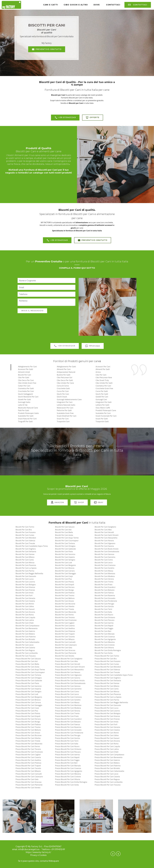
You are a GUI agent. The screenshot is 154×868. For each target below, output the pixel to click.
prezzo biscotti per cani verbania (108, 680)
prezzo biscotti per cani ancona (107, 741)
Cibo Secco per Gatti (65, 380)
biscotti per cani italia (103, 612)
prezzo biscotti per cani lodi (27, 694)
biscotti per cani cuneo (25, 535)
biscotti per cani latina (25, 620)
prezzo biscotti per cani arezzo (28, 733)
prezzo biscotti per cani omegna (29, 678)
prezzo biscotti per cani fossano (108, 661)
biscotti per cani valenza (25, 541)
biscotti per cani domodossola (107, 552)
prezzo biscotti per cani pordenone (69, 733)
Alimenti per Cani (64, 369)
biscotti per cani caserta (65, 626)
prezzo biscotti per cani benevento (109, 757)
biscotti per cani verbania (26, 552)
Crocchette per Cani (26, 391)
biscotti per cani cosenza (105, 637)
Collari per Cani (24, 386)
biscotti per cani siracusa (65, 650)
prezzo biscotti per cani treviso (28, 727)
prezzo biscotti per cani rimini (107, 733)
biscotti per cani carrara (65, 571)
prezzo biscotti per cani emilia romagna (71, 782)
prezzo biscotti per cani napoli (67, 757)
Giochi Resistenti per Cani (28, 397)
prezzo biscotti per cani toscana (108, 785)
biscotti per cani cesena (25, 601)
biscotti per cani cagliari (65, 623)
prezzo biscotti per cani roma (107, 744)
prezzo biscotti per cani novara (68, 672)
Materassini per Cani (65, 408)
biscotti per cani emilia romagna (108, 650)
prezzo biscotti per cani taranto (28, 768)
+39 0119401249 (65, 118)
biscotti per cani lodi (64, 563)
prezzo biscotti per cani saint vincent (70, 667)
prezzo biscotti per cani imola (107, 722)
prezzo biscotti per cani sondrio (68, 700)
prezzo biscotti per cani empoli (28, 716)
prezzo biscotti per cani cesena (107, 730)
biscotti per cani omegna (65, 546)
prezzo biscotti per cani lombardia (109, 782)
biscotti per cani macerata (66, 612)
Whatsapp (93, 346)
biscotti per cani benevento (27, 628)
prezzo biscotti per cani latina (107, 749)
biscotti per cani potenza (65, 631)
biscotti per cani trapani (65, 634)
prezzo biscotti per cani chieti (107, 752)
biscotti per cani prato (104, 585)
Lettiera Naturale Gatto (66, 405)
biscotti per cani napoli (104, 626)
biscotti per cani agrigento (105, 639)
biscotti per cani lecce (24, 645)
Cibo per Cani (101, 375)
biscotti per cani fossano (26, 532)
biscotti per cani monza (25, 563)
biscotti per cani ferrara (65, 587)
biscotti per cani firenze (25, 590)
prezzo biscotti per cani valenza (107, 670)
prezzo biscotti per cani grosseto (68, 730)
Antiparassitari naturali (66, 372)
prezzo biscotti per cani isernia (67, 755)
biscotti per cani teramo (65, 617)
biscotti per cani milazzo (65, 639)
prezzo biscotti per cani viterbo (28, 738)
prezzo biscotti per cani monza (107, 692)
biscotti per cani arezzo (65, 601)
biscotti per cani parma (25, 571)
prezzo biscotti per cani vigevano (68, 675)
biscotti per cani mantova (105, 573)
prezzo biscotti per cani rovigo (28, 722)
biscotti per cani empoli (65, 585)
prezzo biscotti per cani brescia (28, 700)
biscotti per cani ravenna (105, 595)
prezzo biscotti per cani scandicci (68, 719)
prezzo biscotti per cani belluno (28, 730)
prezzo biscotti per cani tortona (28, 675)
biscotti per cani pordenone (106, 601)
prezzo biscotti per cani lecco (67, 694)
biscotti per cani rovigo (65, 590)
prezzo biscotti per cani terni (67, 741)
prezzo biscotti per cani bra (106, 659)
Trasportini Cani (63, 421)
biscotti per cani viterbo (65, 606)
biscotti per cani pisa (63, 579)
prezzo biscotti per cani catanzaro (29, 777)
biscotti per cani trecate (25, 543)
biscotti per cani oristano (105, 617)
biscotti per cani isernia (104, 623)
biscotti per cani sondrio (104, 568)
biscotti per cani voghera (26, 549)
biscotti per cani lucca (25, 579)
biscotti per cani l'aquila (25, 617)
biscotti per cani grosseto (105, 598)
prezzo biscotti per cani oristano (68, 749)
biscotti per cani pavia (64, 552)
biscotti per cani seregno (65, 560)
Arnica (98, 372)
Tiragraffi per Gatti (25, 421)
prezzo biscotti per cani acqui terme (30, 670)
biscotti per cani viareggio (66, 573)
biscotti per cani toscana (26, 656)
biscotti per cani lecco (104, 563)
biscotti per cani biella (64, 532)
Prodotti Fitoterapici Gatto (28, 413)
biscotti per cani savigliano (105, 527)
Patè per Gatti (24, 410)
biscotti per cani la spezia (26, 568)
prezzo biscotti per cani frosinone (29, 752)
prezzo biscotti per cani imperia (28, 689)
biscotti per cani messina (105, 642)
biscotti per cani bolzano (105, 590)
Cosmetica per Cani (103, 386)
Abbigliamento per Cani (27, 367)
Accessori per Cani (103, 367)
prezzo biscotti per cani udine (107, 735)
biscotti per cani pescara (104, 620)
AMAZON (57, 503)
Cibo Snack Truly (102, 380)
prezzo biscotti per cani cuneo (107, 664)
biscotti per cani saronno (65, 554)
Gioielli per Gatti (24, 399)
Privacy (34, 855)
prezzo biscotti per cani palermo (108, 766)
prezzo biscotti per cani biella (27, 664)
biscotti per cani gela (64, 648)
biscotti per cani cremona (105, 565)
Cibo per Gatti (24, 377)
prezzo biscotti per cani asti (27, 661)
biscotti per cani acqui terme (67, 538)
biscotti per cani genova (104, 554)
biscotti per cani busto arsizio (107, 549)
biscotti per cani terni (103, 609)
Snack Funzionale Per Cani (106, 416)
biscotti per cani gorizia (104, 606)
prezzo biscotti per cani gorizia (68, 738)
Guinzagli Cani (101, 399)
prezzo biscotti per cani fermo (28, 746)
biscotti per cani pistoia (65, 582)
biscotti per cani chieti (25, 623)
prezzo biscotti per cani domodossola (70, 683)
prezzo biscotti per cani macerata (29, 744)
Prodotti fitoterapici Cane (106, 410)
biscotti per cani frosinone (66, 620)
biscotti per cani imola (24, 593)
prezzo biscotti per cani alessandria (69, 670)
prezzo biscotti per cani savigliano (69, 659)
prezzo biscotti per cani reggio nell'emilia (111, 702)
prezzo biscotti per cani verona (68, 711)
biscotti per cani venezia (25, 598)
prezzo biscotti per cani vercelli (68, 664)
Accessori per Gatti (25, 369)
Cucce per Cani (63, 391)
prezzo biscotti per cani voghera (108, 678)
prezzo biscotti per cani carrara (28, 702)
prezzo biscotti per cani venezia (107, 727)
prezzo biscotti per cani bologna (108, 713)
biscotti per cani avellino (65, 628)
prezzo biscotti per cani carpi (27, 708)
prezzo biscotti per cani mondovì (108, 667)
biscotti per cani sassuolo (26, 576)
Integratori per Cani (65, 402)
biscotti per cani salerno (25, 631)
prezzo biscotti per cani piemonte (29, 785)
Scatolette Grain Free (65, 413)
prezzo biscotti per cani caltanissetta (109, 771)
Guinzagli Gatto (24, 402)
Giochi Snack (62, 397)
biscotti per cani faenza (104, 593)
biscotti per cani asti (63, 530)
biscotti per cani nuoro (104, 615)
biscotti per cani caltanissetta (27, 642)
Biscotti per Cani (24, 375)
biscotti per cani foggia (104, 628)
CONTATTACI (138, 5)
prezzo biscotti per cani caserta (28, 757)
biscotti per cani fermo (64, 615)
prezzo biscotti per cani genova (68, 686)
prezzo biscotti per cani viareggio (29, 705)
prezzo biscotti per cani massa (67, 702)
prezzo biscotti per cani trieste (28, 741)
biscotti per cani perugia (104, 604)
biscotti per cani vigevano (105, 543)
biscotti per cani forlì (24, 595)
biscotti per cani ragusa (25, 650)
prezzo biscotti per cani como (67, 692)
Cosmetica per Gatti (26, 388)
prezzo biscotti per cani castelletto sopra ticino (114, 675)
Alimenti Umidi (24, 372)
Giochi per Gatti (102, 394)
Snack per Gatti (102, 419)
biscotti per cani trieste (65, 609)
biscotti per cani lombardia (27, 653)
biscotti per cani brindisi (25, 639)
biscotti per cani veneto (65, 656)
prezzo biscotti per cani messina (68, 774)
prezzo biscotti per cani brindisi (107, 768)
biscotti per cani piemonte (66, 653)
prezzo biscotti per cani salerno (107, 760)
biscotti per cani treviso (65, 595)
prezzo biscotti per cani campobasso (109, 755)
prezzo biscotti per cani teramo (28, 749)
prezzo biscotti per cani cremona (68, 697)
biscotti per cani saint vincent (107, 535)
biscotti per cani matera (25, 634)
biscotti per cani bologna (25, 585)
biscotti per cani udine (25, 606)
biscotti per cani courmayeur (67, 541)
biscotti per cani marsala (105, 634)
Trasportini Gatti (102, 421)
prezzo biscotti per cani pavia (27, 683)
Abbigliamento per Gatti (66, 367)
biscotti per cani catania (25, 648)
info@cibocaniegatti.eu (29, 849)
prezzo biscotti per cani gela (27, 779)
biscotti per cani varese (25, 554)
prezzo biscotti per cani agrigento (69, 771)
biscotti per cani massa (104, 571)
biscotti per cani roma (25, 615)
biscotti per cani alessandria (106, 538)
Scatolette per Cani (103, 413)
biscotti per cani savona (104, 546)
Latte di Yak (23, 405)
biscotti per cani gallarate (65, 549)
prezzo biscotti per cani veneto (28, 788)
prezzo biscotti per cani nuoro (67, 746)
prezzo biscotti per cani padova (28, 724)
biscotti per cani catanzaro (66, 645)
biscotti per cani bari (103, 631)
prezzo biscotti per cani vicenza (107, 716)
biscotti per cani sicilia (104, 653)
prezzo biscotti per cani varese (107, 683)
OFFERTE (93, 118)
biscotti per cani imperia (65, 557)
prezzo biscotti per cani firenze (107, 719)
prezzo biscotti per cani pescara (68, 752)
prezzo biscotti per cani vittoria (68, 779)
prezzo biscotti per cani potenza (28, 763)
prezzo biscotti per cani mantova (68, 705)
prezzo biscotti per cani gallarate (29, 680)
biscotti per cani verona (104, 579)
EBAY (99, 503)
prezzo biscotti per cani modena (68, 708)
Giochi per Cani (63, 394)
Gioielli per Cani (102, 397)
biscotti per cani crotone (105, 645)
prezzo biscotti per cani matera (107, 763)
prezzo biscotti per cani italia (67, 744)
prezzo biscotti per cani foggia (67, 760)
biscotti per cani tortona (65, 543)
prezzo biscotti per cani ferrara (28, 719)
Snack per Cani (63, 419)
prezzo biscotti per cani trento (67, 713)
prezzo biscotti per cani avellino (28, 760)
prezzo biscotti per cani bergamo (29, 697)
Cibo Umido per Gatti (104, 383)
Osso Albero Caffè (103, 408)
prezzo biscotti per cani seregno (28, 692)
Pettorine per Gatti (64, 410)
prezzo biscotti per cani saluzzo (28, 659)
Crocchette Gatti (63, 388)
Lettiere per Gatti (102, 405)
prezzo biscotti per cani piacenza (108, 694)
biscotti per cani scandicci (105, 587)
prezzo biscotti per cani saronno (28, 686)
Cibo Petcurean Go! (65, 377)
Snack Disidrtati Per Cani (67, 416)
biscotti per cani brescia (65, 568)
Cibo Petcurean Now (104, 377)
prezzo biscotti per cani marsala (68, 766)
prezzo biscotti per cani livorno (107, 711)
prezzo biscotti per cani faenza (68, 724)
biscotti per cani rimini (25, 604)
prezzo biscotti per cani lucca (107, 708)
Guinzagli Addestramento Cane (69, 399)
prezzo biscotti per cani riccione (28, 735)
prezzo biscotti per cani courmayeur (30, 672)
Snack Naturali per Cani (27, 419)
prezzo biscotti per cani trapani (28, 766)
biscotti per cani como (104, 560)
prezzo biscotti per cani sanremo (68, 689)
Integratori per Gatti (104, 402)
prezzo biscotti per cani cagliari (28, 755)
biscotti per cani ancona (25, 612)
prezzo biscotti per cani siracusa (28, 782)
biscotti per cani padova (65, 593)
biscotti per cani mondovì (26, 538)
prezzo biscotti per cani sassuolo (108, 705)
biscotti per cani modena (105, 576)
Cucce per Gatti (102, 391)
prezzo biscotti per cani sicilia (67, 785)
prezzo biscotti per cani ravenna (68, 727)
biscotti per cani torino (25, 527)
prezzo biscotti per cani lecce (107, 774)
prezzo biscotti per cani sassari (107, 738)
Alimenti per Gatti (103, 369)
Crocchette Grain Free (104, 388)
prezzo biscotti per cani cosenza (68, 768)
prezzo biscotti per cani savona (68, 678)
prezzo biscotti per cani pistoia (28, 713)
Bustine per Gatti (64, 375)
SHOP (79, 503)
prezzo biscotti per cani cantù (107, 689)
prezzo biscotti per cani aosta (27, 667)
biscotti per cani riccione (65, 604)
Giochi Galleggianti (25, 394)
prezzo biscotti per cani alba (67, 661)
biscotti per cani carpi (64, 576)
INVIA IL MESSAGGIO (32, 311)
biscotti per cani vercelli (104, 532)
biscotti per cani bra (24, 530)
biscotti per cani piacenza (26, 565)
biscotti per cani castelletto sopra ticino (32, 546)
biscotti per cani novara (104, 541)
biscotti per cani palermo (26, 637)
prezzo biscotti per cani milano (107, 686)
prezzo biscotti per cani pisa (27, 711)
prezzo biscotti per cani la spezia (108, 697)
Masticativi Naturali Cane (28, 408)
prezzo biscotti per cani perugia (68, 735)
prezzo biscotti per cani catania (107, 777)
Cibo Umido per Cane (65, 383)
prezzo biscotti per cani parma (107, 700)
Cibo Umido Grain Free (27, 383)
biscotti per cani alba (103, 530)
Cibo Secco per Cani (26, 380)
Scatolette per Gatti (26, 416)
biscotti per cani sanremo (105, 557)
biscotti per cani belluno (65, 598)
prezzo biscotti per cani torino (107, 656)
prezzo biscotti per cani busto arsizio (70, 680)
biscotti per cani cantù (25, 560)
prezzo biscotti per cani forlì (106, 724)
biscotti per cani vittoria (104, 648)
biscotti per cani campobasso (27, 626)
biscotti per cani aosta (64, 535)
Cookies (43, 855)
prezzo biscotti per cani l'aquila (107, 746)
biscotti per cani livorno (25, 582)
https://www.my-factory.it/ (38, 852)
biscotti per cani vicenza (25, 587)
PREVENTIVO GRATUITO (47, 49)
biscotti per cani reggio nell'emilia (29, 573)
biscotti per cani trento (104, 582)
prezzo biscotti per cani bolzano (68, 722)
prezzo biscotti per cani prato (67, 716)
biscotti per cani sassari (25, 609)
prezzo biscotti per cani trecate (107, 672)
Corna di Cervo (63, 386)
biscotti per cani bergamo (65, 565)
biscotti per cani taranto (65, 637)
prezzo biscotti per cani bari (66, 763)
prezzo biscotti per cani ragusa (107, 779)
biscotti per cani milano (25, 557)
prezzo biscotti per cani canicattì (29, 774)
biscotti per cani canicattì (65, 642)
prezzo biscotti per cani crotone (68, 777)
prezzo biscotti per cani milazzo (28, 771)
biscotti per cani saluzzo (65, 527)
